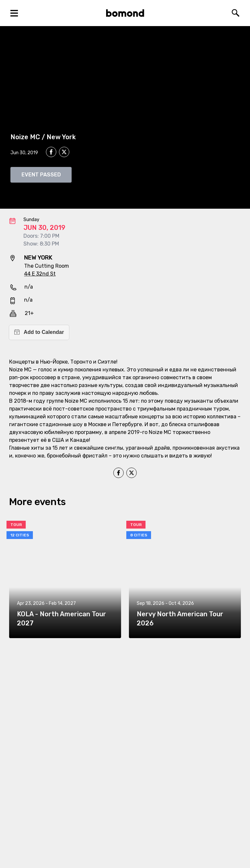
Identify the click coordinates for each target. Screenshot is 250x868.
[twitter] (64, 153)
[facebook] (51, 152)
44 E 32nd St (40, 274)
